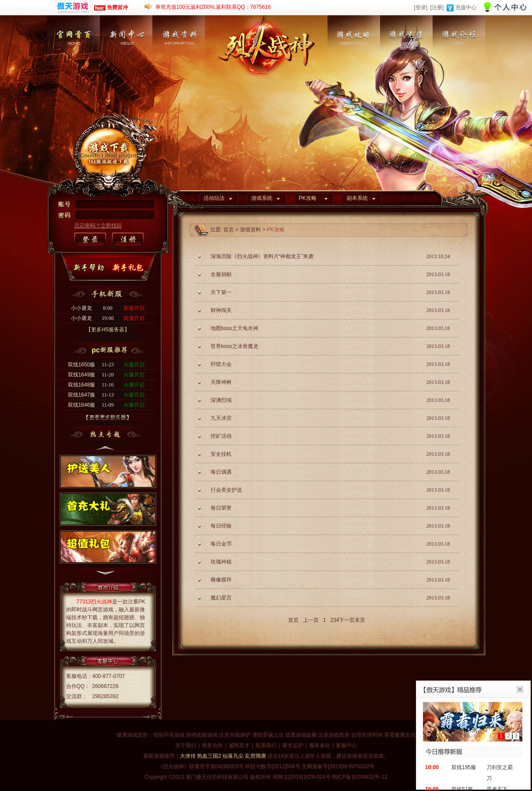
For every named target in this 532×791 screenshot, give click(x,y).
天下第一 (221, 292)
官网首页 (74, 59)
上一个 (106, 447)
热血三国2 (209, 756)
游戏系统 (262, 198)
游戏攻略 (354, 59)
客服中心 (346, 745)
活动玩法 (214, 198)
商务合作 (212, 745)
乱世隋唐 (256, 756)
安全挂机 (221, 454)
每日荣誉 (221, 508)
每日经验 (221, 526)
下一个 (106, 575)
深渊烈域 (221, 400)
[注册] (437, 7)
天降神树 (221, 382)
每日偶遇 (221, 472)
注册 (127, 240)
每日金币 (221, 544)
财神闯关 (221, 310)
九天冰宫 (221, 418)
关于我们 (186, 745)
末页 (360, 620)
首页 (229, 230)
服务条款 (320, 745)
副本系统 (357, 198)
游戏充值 (406, 59)
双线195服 (464, 767)
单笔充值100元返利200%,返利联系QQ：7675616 (213, 7)
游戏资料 (179, 59)
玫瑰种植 (221, 562)
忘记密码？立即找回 (98, 226)
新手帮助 (91, 268)
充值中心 (466, 7)
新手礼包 (130, 268)
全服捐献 (221, 274)
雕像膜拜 (221, 580)
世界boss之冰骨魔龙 (234, 346)
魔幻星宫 (221, 598)
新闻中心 (126, 59)
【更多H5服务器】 (107, 330)
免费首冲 (111, 7)
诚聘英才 (239, 745)
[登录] (421, 7)
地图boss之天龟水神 (234, 328)
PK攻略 (308, 198)
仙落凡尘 (233, 756)
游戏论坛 (459, 59)
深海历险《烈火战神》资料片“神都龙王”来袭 (262, 256)
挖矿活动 (221, 436)
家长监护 (293, 745)
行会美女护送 (226, 490)
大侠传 (188, 756)
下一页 (347, 620)
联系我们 (266, 745)
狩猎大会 (221, 364)
